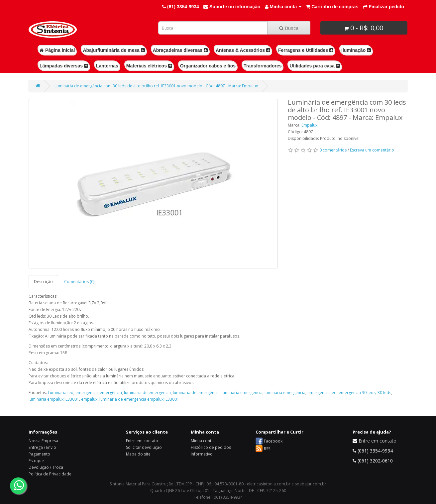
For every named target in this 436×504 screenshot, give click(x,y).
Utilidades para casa (315, 66)
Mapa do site (138, 454)
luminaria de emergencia (147, 393)
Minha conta (202, 441)
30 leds (384, 393)
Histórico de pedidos (211, 447)
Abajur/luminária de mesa (114, 50)
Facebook (273, 441)
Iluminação (356, 50)
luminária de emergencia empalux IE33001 (139, 399)
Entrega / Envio (42, 447)
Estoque (36, 461)
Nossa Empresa (43, 441)
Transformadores (263, 66)
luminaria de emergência (196, 393)
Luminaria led (61, 393)
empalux (89, 399)
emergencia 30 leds (357, 393)
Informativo (202, 454)
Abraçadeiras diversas (180, 50)
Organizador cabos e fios (208, 66)
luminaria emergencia (242, 393)
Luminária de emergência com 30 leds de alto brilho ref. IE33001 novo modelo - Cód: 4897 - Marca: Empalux (156, 86)
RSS (267, 449)
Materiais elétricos (149, 66)
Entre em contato (142, 441)
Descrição (43, 282)
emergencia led (322, 393)
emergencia (87, 393)
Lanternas (107, 66)
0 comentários (333, 150)
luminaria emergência (285, 393)
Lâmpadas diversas (64, 66)
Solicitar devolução (144, 447)
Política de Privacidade (50, 474)
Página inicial (57, 50)
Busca (289, 28)
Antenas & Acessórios (243, 50)
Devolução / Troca (46, 467)
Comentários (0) (79, 282)
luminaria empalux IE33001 (54, 399)
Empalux (309, 125)
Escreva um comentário (372, 150)
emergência (111, 393)
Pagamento (39, 454)
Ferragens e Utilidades (306, 50)
